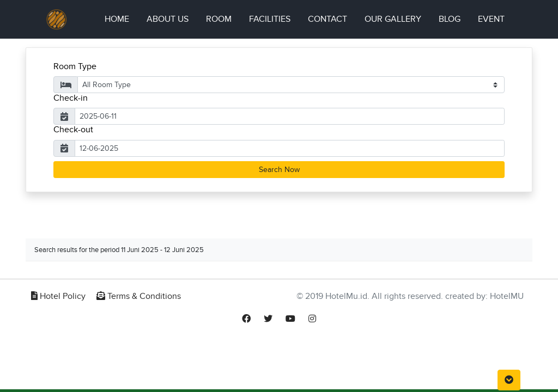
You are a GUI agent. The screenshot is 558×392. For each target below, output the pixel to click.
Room (219, 19)
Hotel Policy (58, 296)
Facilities (270, 19)
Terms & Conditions (139, 296)
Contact (327, 19)
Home (121, 18)
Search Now (279, 170)
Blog (450, 19)
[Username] (290, 116)
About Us (168, 19)
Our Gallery (393, 19)
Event (491, 19)
